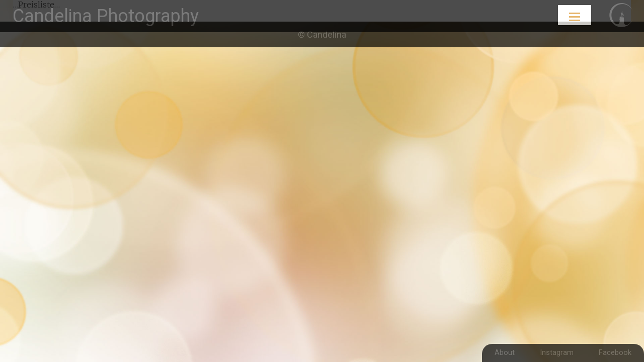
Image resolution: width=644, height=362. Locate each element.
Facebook (615, 353)
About (505, 353)
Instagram (557, 353)
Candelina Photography (106, 16)
